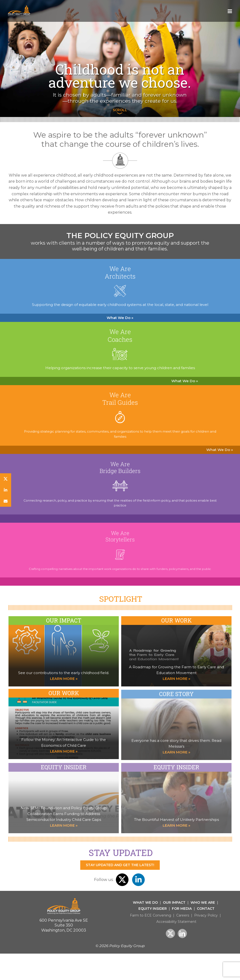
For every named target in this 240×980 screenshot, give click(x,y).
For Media (182, 909)
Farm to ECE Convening (151, 915)
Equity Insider (153, 909)
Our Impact (174, 902)
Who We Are (203, 902)
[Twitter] (170, 933)
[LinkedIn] (182, 933)
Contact (206, 909)
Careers (183, 915)
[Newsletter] (6, 501)
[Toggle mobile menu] (230, 11)
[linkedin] (6, 490)
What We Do (145, 902)
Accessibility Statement (176, 922)
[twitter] (6, 479)
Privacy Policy (206, 915)
